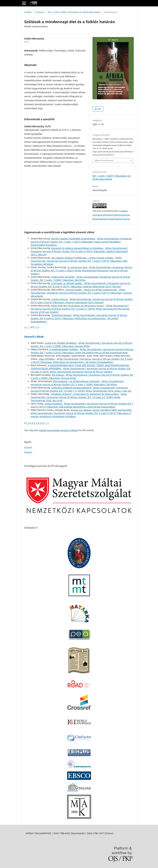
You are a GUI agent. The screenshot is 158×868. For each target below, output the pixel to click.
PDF (99, 109)
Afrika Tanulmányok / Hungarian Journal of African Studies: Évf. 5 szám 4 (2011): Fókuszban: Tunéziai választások (81, 293)
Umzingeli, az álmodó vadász (67, 283)
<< (26, 327)
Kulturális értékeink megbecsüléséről (72, 388)
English (28, 447)
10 (43, 423)
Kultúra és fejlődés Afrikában (61, 343)
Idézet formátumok (104, 160)
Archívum (40, 12)
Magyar (28, 452)
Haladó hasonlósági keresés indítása (58, 430)
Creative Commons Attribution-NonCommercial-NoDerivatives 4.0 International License (111, 215)
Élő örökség (58, 375)
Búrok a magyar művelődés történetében (74, 239)
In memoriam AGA (78, 267)
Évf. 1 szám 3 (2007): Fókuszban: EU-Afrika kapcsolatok (74, 12)
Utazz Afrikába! (47, 359)
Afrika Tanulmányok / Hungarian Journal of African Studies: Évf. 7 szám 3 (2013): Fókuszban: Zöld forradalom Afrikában (79, 261)
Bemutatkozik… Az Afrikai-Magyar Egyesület (77, 381)
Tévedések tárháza (62, 315)
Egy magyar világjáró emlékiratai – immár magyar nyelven (83, 258)
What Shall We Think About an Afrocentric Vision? (78, 306)
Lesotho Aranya (60, 299)
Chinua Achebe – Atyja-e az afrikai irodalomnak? (92, 290)
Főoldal (28, 12)
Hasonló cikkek (34, 337)
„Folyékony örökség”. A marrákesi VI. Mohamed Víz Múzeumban (85, 394)
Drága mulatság (54, 404)
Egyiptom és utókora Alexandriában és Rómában (78, 248)
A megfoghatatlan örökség (64, 349)
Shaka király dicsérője (63, 277)
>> (38, 327)
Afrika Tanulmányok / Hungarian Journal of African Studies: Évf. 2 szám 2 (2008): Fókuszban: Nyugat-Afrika (81, 345)
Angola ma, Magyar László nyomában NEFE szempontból (101, 410)
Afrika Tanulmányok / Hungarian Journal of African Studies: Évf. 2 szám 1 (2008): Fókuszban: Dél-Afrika (81, 278)
